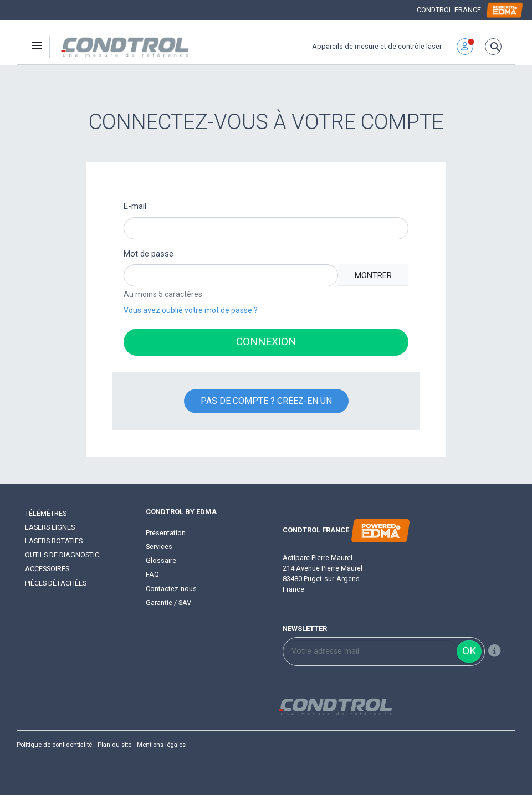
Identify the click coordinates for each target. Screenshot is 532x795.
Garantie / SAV (168, 602)
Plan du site (114, 745)
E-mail (135, 206)
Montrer (373, 276)
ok (469, 651)
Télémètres (46, 513)
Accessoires (47, 569)
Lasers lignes (50, 527)
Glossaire (161, 560)
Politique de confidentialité (54, 745)
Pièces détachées (56, 583)
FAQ (152, 574)
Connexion (266, 342)
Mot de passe (149, 254)
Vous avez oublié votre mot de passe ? (191, 310)
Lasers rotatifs (54, 541)
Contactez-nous (171, 589)
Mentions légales (161, 745)
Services (159, 547)
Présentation (166, 533)
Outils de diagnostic (62, 555)
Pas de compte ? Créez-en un (266, 401)
